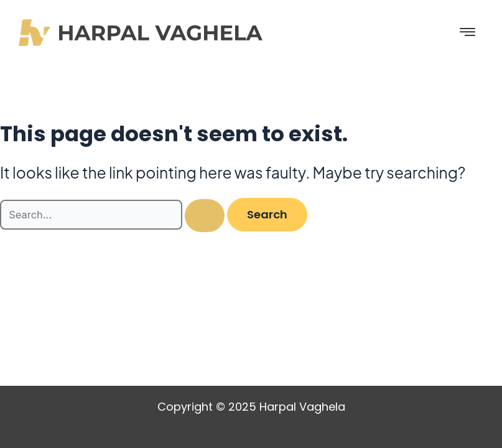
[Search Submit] (205, 216)
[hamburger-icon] (468, 33)
